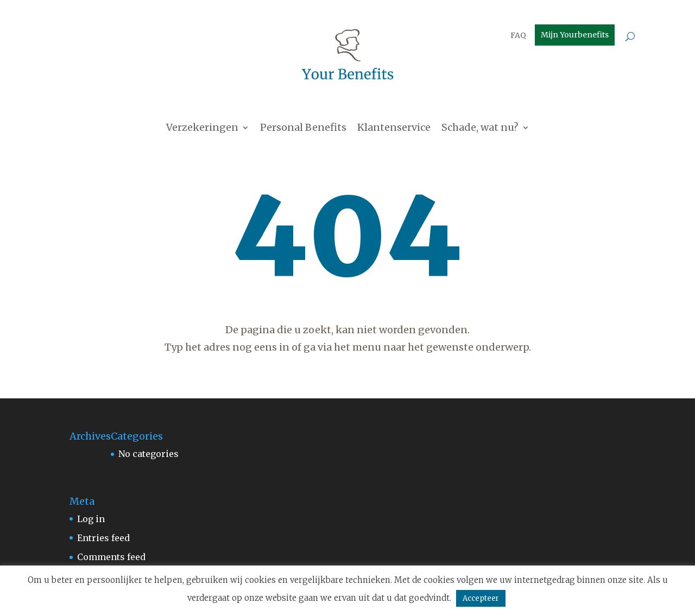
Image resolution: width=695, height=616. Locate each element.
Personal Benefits (303, 129)
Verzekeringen (202, 129)
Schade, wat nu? (480, 129)
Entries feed (103, 538)
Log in (91, 519)
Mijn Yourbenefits (575, 35)
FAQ (518, 36)
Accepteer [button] (481, 598)
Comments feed (111, 557)
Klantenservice (394, 129)
